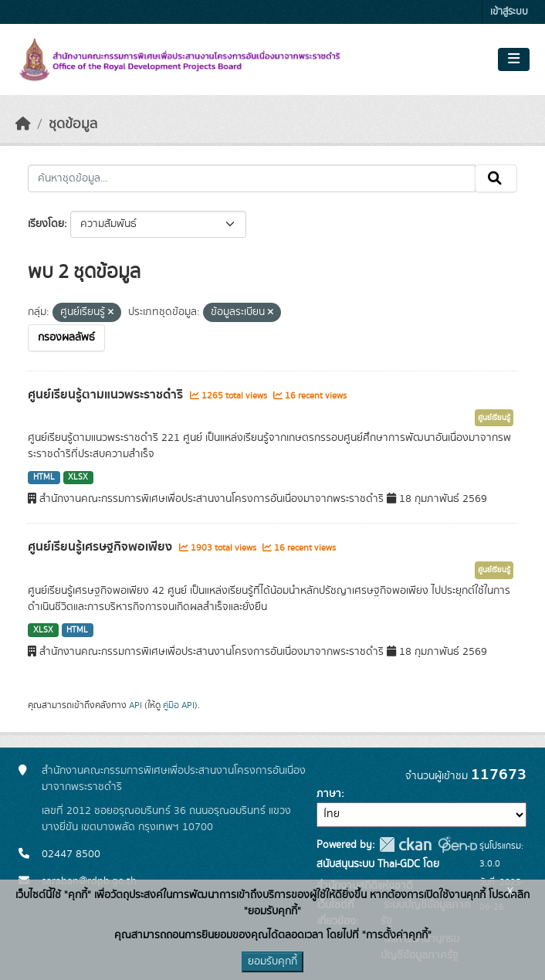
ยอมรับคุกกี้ (272, 961)
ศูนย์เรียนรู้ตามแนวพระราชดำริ (107, 395)
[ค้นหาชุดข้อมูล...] (252, 178)
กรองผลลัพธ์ (66, 337)
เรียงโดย (46, 224)
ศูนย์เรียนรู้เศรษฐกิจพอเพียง (102, 547)
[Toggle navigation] (514, 59)
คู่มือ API (179, 705)
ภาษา (329, 794)
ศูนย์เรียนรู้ (494, 418)
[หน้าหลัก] (23, 124)
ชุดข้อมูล (73, 124)
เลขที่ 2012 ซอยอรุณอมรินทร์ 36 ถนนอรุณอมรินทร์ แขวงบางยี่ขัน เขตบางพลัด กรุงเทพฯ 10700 (166, 819)
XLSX (78, 477)
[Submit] (496, 178)
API (135, 705)
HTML (44, 477)
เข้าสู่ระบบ (509, 12)
